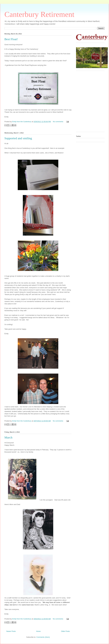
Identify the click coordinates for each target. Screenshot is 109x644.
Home (38, 631)
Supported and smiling (18, 138)
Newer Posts (11, 631)
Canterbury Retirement (39, 14)
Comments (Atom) (43, 637)
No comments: (58, 122)
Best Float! (11, 39)
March (8, 437)
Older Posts (65, 631)
